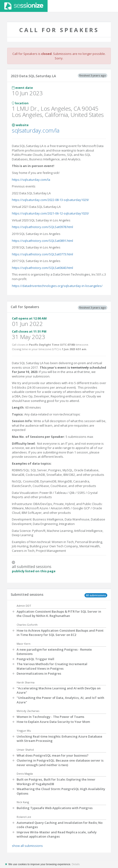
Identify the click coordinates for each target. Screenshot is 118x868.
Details (76, 864)
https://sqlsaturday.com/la (31, 180)
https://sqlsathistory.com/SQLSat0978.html (42, 227)
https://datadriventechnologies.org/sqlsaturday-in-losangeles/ (57, 286)
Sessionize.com (24, 6)
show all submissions (27, 846)
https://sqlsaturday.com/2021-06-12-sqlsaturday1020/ (50, 213)
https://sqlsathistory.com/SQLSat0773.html (42, 254)
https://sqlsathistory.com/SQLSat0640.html (42, 268)
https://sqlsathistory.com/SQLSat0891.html (42, 241)
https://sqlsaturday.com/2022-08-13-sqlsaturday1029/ (50, 200)
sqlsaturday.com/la (36, 130)
